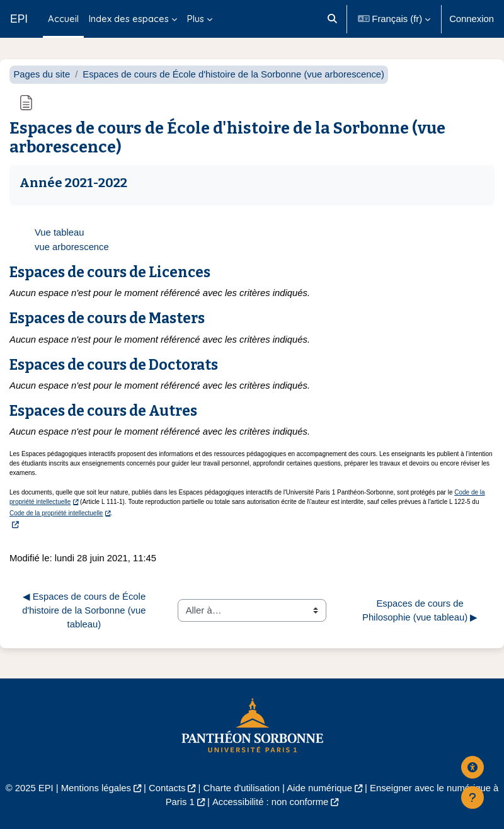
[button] (332, 19)
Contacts (167, 788)
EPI (19, 19)
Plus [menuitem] (196, 19)
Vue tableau (60, 232)
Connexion (472, 19)
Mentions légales (96, 788)
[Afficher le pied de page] (472, 798)
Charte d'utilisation (242, 788)
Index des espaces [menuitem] (129, 19)
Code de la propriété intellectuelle (56, 513)
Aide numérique (319, 788)
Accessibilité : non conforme (270, 802)
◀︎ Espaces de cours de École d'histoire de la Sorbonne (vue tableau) (85, 610)
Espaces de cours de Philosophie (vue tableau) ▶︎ (420, 610)
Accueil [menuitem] (63, 19)
